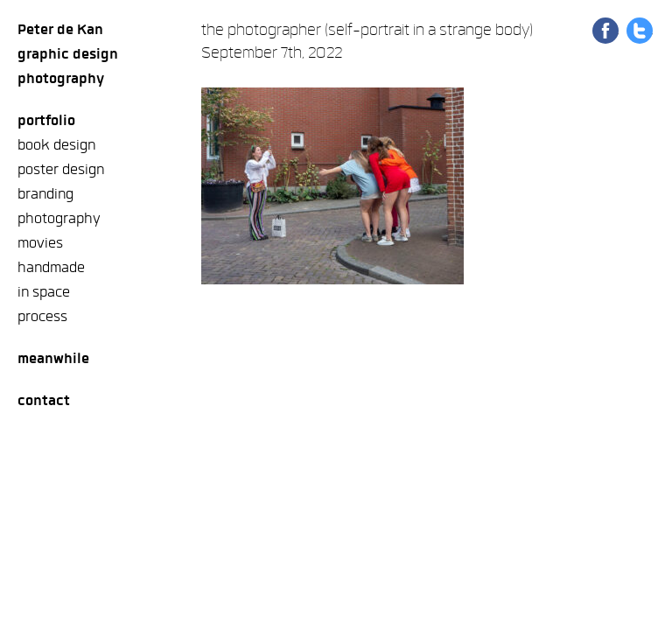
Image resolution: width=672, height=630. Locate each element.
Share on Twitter (640, 31)
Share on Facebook (605, 31)
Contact (44, 400)
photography (59, 218)
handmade (51, 267)
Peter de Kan (60, 29)
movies (40, 243)
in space (44, 292)
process (42, 316)
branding (45, 194)
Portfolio (46, 120)
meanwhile (53, 358)
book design (56, 145)
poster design (61, 169)
